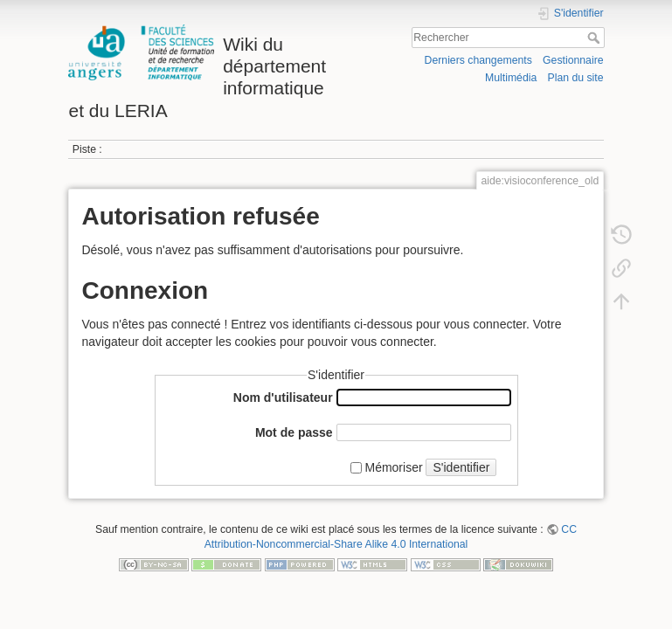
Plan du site (576, 78)
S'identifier (461, 467)
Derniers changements (478, 60)
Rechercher (596, 38)
